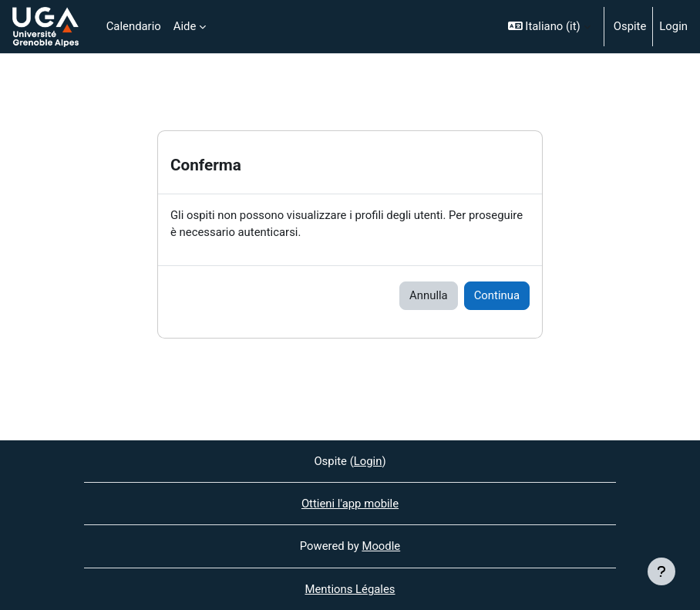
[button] (549, 27)
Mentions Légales (350, 589)
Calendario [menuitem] (134, 26)
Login (673, 26)
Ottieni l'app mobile (350, 504)
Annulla (429, 295)
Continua (497, 295)
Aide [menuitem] (185, 26)
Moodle (381, 546)
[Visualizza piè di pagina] (661, 571)
